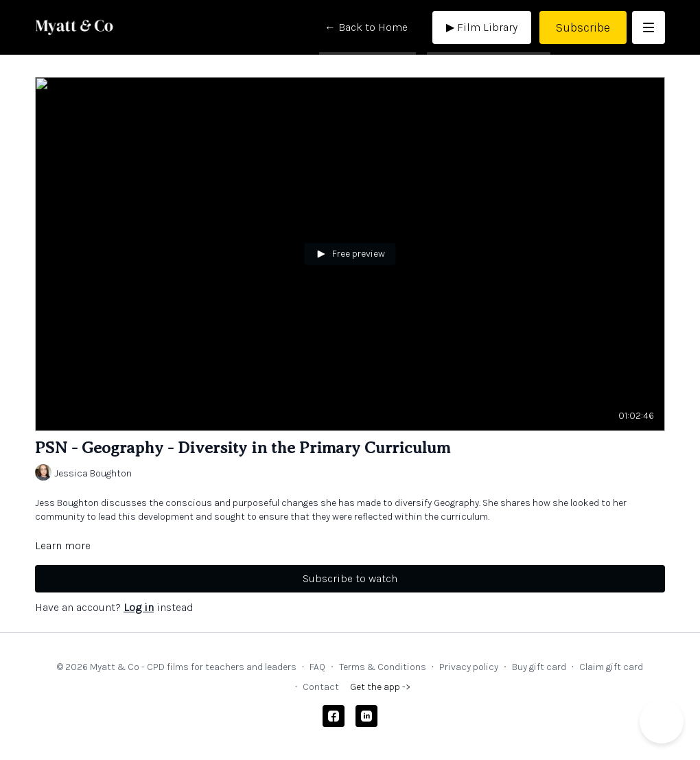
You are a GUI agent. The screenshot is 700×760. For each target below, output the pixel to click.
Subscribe (583, 27)
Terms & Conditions (383, 667)
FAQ (317, 667)
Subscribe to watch (350, 578)
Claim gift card (611, 667)
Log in (139, 607)
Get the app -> (380, 687)
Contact (321, 687)
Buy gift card (539, 667)
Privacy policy (469, 667)
